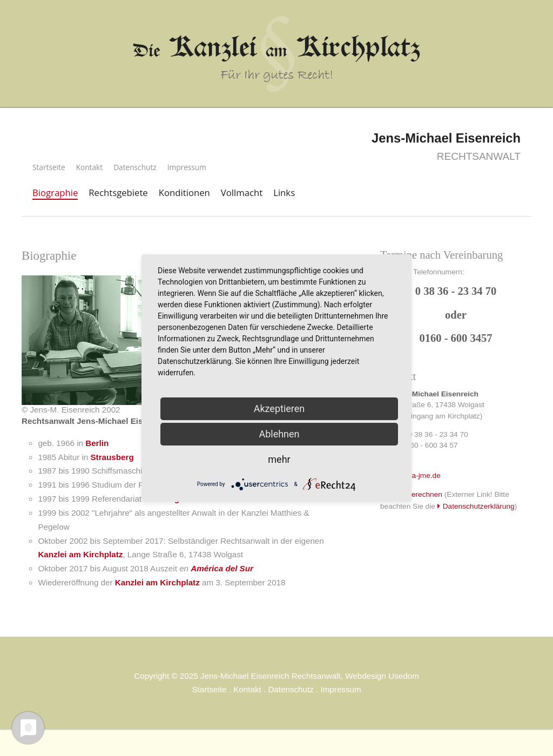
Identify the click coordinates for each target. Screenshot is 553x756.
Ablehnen (279, 434)
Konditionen (184, 193)
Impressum (187, 167)
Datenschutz (135, 167)
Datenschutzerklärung (479, 506)
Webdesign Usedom (382, 676)
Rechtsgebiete (118, 193)
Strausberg (112, 457)
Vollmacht (242, 193)
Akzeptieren (279, 409)
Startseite (49, 167)
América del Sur (222, 568)
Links (284, 193)
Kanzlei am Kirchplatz (80, 554)
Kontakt (90, 167)
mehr (279, 459)
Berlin (97, 443)
